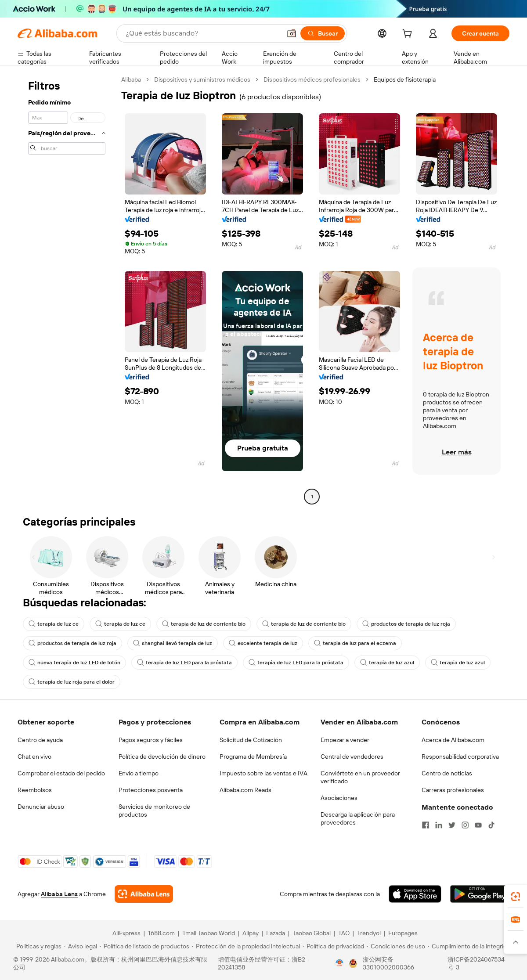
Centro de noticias (447, 773)
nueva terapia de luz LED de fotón (74, 663)
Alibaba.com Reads (245, 790)
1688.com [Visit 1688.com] (161, 933)
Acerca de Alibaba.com (453, 740)
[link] (516, 897)
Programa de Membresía (253, 757)
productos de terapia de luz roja (406, 624)
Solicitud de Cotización (251, 740)
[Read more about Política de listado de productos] (144, 946)
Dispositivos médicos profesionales (312, 79)
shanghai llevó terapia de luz (173, 643)
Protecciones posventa (151, 790)
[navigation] (67, 289)
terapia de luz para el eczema (355, 643)
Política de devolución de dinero (162, 757)
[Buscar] (323, 33)
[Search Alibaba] (202, 33)
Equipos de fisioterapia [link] (405, 79)
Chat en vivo (34, 757)
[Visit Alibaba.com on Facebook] (426, 825)
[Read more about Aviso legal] (81, 946)
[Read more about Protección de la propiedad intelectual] (246, 946)
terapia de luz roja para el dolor (72, 682)
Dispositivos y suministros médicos (202, 79)
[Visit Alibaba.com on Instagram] (465, 825)
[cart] (409, 35)
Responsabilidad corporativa (460, 757)
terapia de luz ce (54, 624)
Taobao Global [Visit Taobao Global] (312, 933)
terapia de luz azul (387, 663)
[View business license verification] (339, 963)
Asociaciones (339, 798)
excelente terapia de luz (263, 643)
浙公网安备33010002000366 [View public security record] (388, 963)
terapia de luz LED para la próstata (184, 663)
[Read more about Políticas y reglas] (38, 946)
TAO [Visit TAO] (344, 933)
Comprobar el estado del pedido (61, 773)
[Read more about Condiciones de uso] (396, 946)
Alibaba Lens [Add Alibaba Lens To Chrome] (59, 894)
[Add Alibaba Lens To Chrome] (144, 894)
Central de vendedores (352, 757)
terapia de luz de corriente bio (204, 624)
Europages (403, 933)
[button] (292, 33)
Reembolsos (35, 790)
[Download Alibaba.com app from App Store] (415, 894)
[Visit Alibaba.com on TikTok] (491, 825)
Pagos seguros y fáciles (151, 740)
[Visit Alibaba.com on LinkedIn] (439, 825)
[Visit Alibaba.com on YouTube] (478, 825)
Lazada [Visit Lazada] (276, 933)
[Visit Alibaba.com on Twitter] (452, 825)
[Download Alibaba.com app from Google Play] (480, 894)
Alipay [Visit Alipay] (251, 933)
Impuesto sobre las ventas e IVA (263, 773)
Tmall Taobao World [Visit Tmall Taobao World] (209, 933)
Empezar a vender (345, 740)
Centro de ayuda (40, 740)
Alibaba (131, 79)
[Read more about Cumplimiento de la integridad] (471, 946)
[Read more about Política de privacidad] (333, 946)
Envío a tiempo (139, 773)
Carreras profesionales (453, 790)
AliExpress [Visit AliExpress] (126, 933)
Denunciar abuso (41, 807)
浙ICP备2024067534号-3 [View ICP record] (476, 963)
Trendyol (369, 933)
